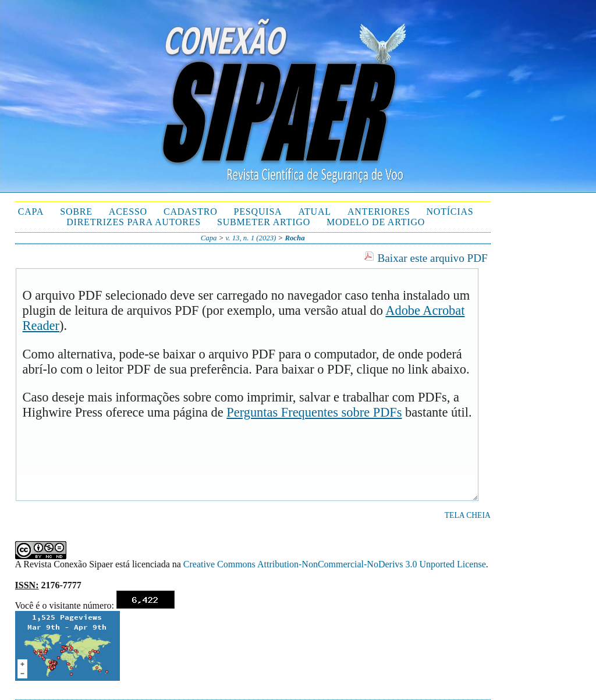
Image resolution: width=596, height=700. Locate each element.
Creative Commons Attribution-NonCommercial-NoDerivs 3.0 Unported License (335, 564)
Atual (314, 212)
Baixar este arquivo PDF (433, 258)
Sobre (76, 212)
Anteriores (379, 212)
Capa (31, 212)
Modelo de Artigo (376, 222)
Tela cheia (468, 515)
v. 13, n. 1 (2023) (251, 238)
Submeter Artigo (264, 222)
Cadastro (191, 212)
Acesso (128, 212)
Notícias (450, 212)
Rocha (295, 238)
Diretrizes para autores (134, 222)
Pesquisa (258, 212)
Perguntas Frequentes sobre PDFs (314, 412)
